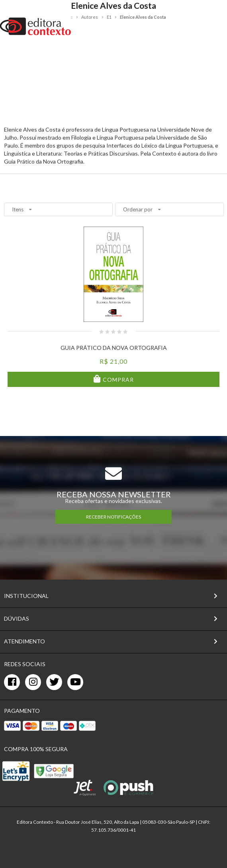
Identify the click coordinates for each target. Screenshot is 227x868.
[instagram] (33, 682)
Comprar (117, 380)
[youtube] (75, 682)
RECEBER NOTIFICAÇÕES (113, 517)
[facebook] (12, 682)
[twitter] (54, 682)
